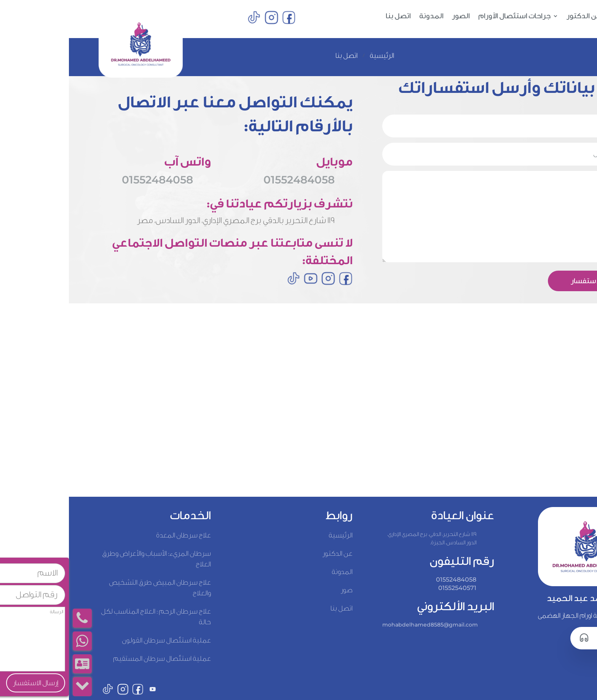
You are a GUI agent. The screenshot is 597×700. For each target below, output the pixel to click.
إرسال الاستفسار (527, 281)
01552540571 (388, 588)
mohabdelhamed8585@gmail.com (361, 625)
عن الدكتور (515, 17)
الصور (392, 17)
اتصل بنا (329, 17)
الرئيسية (554, 17)
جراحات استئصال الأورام (445, 17)
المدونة (362, 17)
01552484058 (89, 180)
